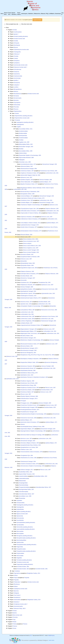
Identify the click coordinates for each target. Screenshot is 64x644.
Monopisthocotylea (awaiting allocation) (26, 538)
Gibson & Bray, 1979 (29, 373)
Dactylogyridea (20, 507)
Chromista (15, 617)
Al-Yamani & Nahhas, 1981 (31, 213)
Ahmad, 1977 (28, 368)
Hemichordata (17, 78)
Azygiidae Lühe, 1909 (24, 142)
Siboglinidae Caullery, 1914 (33, 573)
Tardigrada (16, 593)
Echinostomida (20, 518)
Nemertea (16, 100)
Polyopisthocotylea (21, 549)
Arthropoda (16, 43)
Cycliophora (17, 63)
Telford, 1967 (28, 310)
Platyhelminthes (18, 111)
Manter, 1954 (27, 346)
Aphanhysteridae (23, 136)
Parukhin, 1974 (30, 410)
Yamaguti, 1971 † (27, 470)
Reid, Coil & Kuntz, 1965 (30, 333)
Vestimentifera (17, 600)
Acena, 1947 (26, 302)
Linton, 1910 (48, 293)
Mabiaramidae (22, 481)
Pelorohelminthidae (23, 485)
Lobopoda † (17, 85)
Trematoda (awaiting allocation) (24, 560)
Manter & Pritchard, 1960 (30, 257)
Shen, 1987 (28, 316)
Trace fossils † (17, 595)
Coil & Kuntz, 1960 (50, 289)
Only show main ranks (26, 24)
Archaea (15, 611)
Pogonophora (17, 573)
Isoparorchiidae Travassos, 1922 (27, 474)
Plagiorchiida (20, 547)
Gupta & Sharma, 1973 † (31, 298)
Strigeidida (19, 558)
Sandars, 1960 (28, 289)
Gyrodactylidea (20, 525)
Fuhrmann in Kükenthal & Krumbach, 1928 (34, 377)
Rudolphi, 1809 (46, 180)
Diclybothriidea (20, 509)
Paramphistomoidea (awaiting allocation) (26, 545)
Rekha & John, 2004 (32, 246)
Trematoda (17, 120)
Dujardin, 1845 (27, 180)
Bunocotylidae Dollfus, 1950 (26, 151)
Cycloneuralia (21, 65)
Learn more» (51, 640)
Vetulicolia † (17, 602)
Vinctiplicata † (21, 604)
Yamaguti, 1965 (29, 407)
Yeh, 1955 (26, 283)
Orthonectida (17, 105)
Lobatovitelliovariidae (24, 479)
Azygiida (19, 127)
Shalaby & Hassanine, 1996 (31, 359)
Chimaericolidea (20, 503)
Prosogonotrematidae (24, 487)
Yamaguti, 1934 (50, 164)
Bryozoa (16, 47)
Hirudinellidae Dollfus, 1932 (25, 472)
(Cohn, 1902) (31, 239)
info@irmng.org (51, 635)
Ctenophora (17, 61)
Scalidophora (20, 589)
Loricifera (16, 87)
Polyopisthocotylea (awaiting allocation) (26, 551)
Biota (17, 615)
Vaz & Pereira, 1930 (49, 171)
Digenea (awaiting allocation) (24, 512)
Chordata (16, 56)
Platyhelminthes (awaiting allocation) (24, 116)
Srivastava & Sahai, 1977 (29, 184)
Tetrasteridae (22, 498)
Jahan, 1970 (28, 164)
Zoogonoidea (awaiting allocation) (25, 564)
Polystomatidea (20, 553)
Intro (2, 14)
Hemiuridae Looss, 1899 (25, 162)
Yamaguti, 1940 (29, 350)
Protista (14, 624)
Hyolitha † (16, 80)
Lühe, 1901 (52, 173)
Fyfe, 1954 (44, 283)
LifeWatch (52, 14)
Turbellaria (17, 571)
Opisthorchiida (20, 542)
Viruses (14, 628)
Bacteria (15, 613)
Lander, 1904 (27, 319)
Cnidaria (16, 58)
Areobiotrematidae (23, 138)
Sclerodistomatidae (23, 492)
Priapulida (27, 578)
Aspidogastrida (20, 125)
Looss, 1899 (26, 403)
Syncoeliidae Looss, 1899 (25, 496)
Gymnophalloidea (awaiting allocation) (26, 523)
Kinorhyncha (17, 83)
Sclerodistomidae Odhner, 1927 (43, 487)
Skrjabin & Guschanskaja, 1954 (32, 205)
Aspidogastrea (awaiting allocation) (25, 122)
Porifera (16, 575)
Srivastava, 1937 (28, 296)
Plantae (14, 622)
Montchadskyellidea (21, 540)
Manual (43, 14)
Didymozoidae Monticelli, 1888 (26, 158)
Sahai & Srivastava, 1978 (30, 211)
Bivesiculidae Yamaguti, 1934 (26, 147)
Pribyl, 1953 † (20, 608)
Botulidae (21, 149)
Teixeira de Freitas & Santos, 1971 (33, 198)
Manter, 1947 (27, 166)
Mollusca (16, 91)
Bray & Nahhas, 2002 (31, 445)
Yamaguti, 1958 (29, 169)
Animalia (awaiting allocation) (21, 36)
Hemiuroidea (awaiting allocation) (25, 527)
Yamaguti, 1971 (28, 338)
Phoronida (16, 107)
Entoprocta (16, 72)
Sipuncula (16, 591)
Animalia (15, 30)
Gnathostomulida (18, 76)
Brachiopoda (17, 45)
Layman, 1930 (28, 293)
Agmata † (16, 34)
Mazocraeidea (20, 531)
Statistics (31, 14)
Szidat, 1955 (28, 263)
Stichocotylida (20, 556)
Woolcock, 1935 (52, 209)
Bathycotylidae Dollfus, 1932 (26, 144)
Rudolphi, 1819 (31, 252)
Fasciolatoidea (20, 520)
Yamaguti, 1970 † (29, 348)
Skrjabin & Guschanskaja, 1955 (33, 431)
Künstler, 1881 (23, 567)
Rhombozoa (17, 584)
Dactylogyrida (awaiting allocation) (25, 505)
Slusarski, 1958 (28, 366)
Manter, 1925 (26, 276)
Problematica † (17, 582)
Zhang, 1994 (28, 385)
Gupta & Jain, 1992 (30, 209)
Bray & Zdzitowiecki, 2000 (30, 192)
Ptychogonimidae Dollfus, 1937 (26, 489)
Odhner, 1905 (27, 194)
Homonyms (24, 14)
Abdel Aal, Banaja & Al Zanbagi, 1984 (33, 435)
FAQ (47, 14)
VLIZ (31, 635)
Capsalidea (19, 501)
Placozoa (16, 109)
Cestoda (17, 113)
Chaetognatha (17, 52)
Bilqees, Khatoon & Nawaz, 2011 (30, 223)
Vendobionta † (17, 597)
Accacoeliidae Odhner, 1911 (26, 129)
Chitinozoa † (17, 54)
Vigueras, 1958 (27, 381)
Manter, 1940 (27, 265)
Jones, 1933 (27, 200)
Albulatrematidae (23, 133)
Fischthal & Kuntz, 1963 (30, 388)
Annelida (16, 41)
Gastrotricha (17, 74)
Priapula (16, 578)
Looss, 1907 (26, 177)
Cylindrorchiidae (23, 153)
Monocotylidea (20, 534)
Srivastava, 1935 (28, 217)
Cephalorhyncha (21, 50)
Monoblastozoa (17, 94)
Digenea (22, 514)
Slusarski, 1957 (28, 285)
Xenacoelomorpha (18, 606)
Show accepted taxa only (11, 24)
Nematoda (16, 96)
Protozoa (25, 624)
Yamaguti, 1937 (28, 278)
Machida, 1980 (28, 371)
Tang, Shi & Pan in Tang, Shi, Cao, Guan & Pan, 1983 (37, 355)
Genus (19, 237)
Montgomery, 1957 (28, 353)
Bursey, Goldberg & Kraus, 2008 (32, 427)
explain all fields (37, 20)
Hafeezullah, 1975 (27, 182)
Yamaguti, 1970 (30, 225)
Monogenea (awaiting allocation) (24, 536)
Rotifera (16, 586)
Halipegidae (22, 160)
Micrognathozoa (18, 89)
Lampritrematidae (23, 476)
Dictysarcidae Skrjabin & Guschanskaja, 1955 (30, 155)
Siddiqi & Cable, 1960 (29, 362)
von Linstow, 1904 (29, 447)
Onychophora (17, 103)
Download (58, 14)
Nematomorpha (18, 98)
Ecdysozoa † (20, 67)
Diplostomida (20, 516)
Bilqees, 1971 (45, 182)
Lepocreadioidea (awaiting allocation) (26, 529)
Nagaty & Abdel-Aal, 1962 (30, 175)
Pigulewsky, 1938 (27, 321)
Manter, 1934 (26, 235)
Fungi (14, 620)
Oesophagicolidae (23, 483)
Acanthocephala (18, 32)
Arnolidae (21, 140)
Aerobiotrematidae (23, 131)
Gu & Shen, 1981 (29, 458)
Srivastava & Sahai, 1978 (30, 173)
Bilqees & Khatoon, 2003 (30, 443)
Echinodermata (17, 69)
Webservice (37, 14)
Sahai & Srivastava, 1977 (29, 227)
